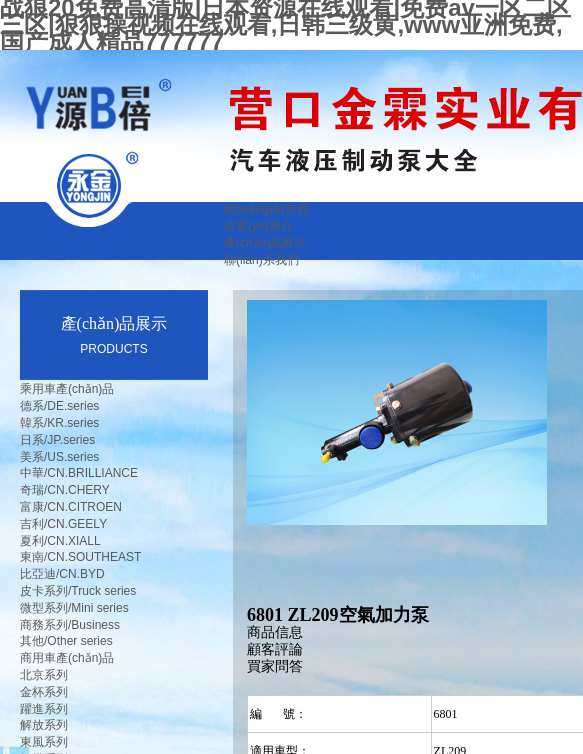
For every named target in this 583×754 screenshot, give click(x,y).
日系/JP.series (57, 440)
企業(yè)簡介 (258, 226)
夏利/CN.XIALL (60, 541)
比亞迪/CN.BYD (62, 574)
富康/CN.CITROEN (71, 507)
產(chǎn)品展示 (265, 243)
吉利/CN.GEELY (63, 524)
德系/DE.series (59, 406)
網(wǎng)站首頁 (266, 209)
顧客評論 (275, 649)
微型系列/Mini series (74, 608)
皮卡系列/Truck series (78, 591)
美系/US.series (59, 457)
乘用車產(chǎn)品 (67, 389)
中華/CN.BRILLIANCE (79, 473)
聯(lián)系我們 (261, 260)
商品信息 (275, 632)
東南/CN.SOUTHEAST (80, 557)
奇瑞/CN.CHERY (65, 490)
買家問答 (275, 666)
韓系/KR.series (59, 423)
